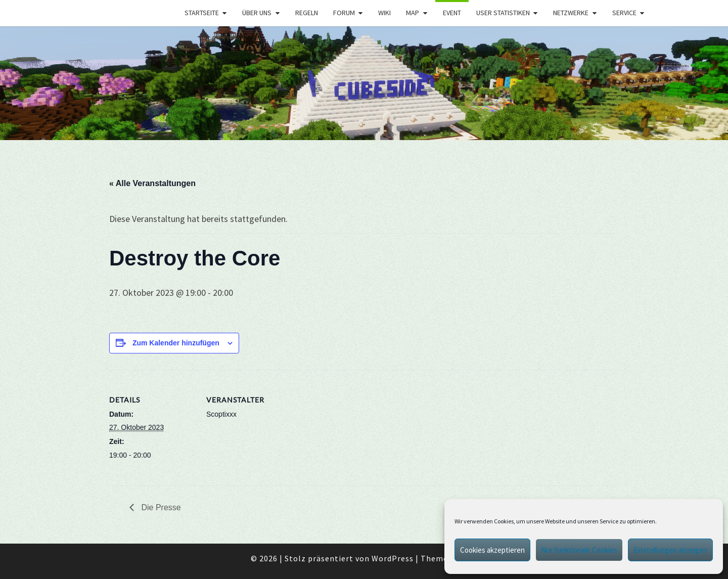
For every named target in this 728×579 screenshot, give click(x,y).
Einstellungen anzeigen (670, 550)
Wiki (384, 13)
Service (624, 13)
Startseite (202, 13)
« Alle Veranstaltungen (152, 183)
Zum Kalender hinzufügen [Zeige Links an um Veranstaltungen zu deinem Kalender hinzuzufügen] (176, 343)
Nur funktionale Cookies (579, 550)
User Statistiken (503, 13)
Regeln (307, 13)
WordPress (393, 558)
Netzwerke (571, 13)
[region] (364, 83)
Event (452, 13)
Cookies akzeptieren (492, 550)
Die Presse (160, 507)
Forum (344, 13)
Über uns (257, 13)
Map (413, 13)
